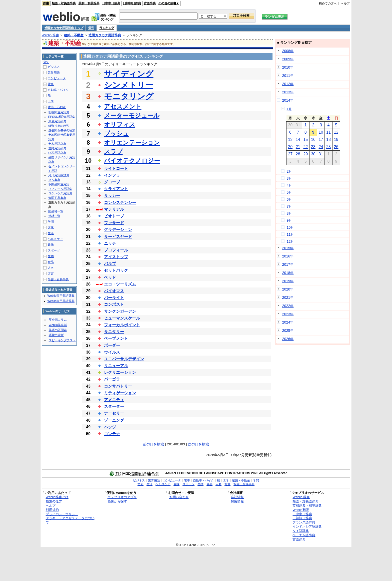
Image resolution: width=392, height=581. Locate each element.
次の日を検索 (198, 444)
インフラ (112, 175)
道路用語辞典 (57, 148)
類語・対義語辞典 (64, 3)
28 (298, 154)
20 (290, 147)
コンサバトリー (118, 386)
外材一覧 (54, 216)
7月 (289, 206)
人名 (51, 268)
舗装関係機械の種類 (62, 130)
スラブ (113, 152)
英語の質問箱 (58, 330)
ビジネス (54, 67)
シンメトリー (129, 85)
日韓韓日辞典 (132, 3)
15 (305, 139)
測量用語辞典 (57, 121)
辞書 (46, 3)
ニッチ (110, 243)
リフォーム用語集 (60, 189)
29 (305, 154)
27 (290, 154)
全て (46, 62)
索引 (91, 28)
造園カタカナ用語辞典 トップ (64, 28)
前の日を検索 (153, 444)
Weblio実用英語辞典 (61, 301)
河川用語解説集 (59, 175)
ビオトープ (114, 216)
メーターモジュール (132, 115)
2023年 (288, 314)
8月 (289, 213)
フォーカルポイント (122, 325)
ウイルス (112, 352)
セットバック (116, 270)
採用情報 (237, 501)
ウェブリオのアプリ (122, 497)
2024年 (288, 322)
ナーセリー (114, 413)
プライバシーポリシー (62, 514)
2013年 (288, 92)
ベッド (110, 277)
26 (336, 147)
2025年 (288, 331)
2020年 (288, 289)
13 (290, 139)
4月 (289, 185)
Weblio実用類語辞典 (61, 296)
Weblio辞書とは (57, 497)
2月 (289, 171)
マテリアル (114, 209)
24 (321, 147)
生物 (51, 256)
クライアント (116, 189)
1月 (289, 109)
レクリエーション (120, 372)
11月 (290, 234)
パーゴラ (112, 379)
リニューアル (116, 366)
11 (328, 132)
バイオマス (114, 291)
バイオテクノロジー (132, 161)
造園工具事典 (57, 198)
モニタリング (129, 96)
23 (313, 147)
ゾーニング (114, 420)
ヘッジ (110, 427)
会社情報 (237, 497)
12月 (290, 241)
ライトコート (116, 169)
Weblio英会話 (58, 325)
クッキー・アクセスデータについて (70, 520)
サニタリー (114, 332)
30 (313, 154)
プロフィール (116, 250)
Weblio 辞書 (50, 35)
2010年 (288, 67)
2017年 (288, 264)
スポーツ (54, 250)
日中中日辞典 (111, 3)
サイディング (129, 74)
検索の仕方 (54, 501)
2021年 (288, 298)
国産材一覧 (56, 211)
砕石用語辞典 (57, 153)
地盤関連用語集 (59, 112)
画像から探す (117, 501)
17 (321, 139)
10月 (290, 227)
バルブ (110, 264)
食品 (51, 262)
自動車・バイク (58, 90)
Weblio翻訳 (301, 510)
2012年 (288, 84)
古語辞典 (150, 3)
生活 (51, 233)
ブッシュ (116, 133)
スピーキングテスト (62, 340)
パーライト (114, 298)
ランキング (107, 28)
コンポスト (114, 304)
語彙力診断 (56, 335)
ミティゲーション (120, 393)
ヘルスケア (55, 239)
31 (321, 154)
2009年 (288, 59)
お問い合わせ (179, 497)
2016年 (288, 256)
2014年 (288, 100)
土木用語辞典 (57, 144)
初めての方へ (328, 4)
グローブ (112, 182)
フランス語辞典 (304, 522)
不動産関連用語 (59, 184)
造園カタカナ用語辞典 (105, 35)
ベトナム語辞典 (304, 535)
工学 (51, 101)
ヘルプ (345, 4)
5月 (289, 192)
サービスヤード (118, 237)
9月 (289, 220)
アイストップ (116, 257)
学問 (51, 222)
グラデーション (118, 230)
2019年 (288, 281)
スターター (114, 406)
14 (298, 139)
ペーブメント (116, 338)
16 (313, 139)
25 (328, 147)
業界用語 (54, 73)
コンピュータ (57, 78)
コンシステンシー (120, 203)
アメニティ (114, 400)
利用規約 (52, 510)
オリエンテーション (132, 142)
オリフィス (120, 124)
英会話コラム (58, 320)
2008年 (288, 51)
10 (321, 132)
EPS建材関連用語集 (62, 117)
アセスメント (123, 106)
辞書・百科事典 (58, 279)
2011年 (288, 76)
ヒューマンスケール (122, 318)
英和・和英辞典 (89, 3)
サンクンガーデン (120, 311)
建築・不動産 (74, 35)
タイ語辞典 (301, 531)
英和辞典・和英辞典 (307, 506)
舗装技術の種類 (59, 126)
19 (336, 139)
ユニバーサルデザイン (124, 359)
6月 (289, 199)
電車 (51, 84)
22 (305, 147)
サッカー (112, 196)
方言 (51, 273)
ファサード (114, 223)
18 (328, 139)
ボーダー (112, 345)
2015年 (288, 248)
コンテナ (112, 434)
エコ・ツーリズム (120, 284)
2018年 (288, 273)
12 (336, 132)
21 (298, 147)
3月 (289, 178)
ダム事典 (54, 180)
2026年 (288, 339)
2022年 (288, 306)
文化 (51, 227)
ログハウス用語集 (60, 193)
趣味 (51, 245)
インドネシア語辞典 (307, 527)
